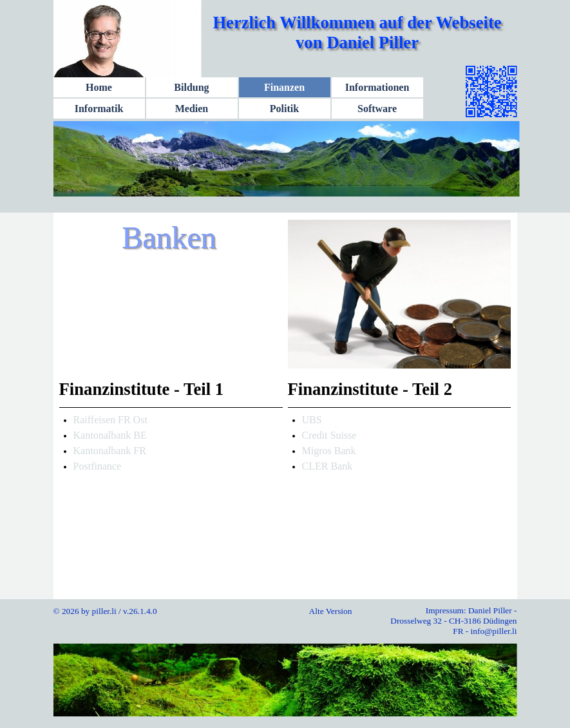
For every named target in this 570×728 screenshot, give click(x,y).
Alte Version (331, 611)
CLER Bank (328, 466)
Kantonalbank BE (110, 435)
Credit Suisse (329, 435)
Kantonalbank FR (110, 451)
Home (99, 87)
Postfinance (98, 466)
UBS (312, 420)
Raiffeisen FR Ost (110, 420)
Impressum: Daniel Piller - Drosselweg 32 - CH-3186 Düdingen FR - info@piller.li (453, 621)
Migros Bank (329, 451)
